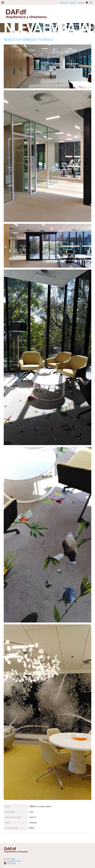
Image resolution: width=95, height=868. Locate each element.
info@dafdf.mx (14, 861)
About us (64, 3)
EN (82, 3)
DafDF (13, 859)
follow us (10, 863)
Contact (73, 3)
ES (80, 3)
